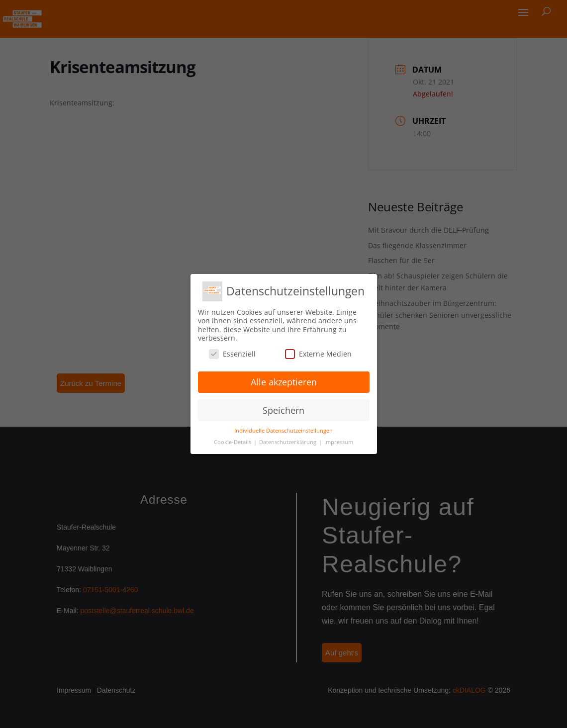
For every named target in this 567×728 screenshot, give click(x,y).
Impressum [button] (339, 442)
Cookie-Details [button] (233, 442)
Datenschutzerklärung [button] (288, 442)
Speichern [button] (283, 410)
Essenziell (232, 354)
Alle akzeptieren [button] (284, 382)
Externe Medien (318, 354)
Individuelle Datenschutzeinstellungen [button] (283, 431)
